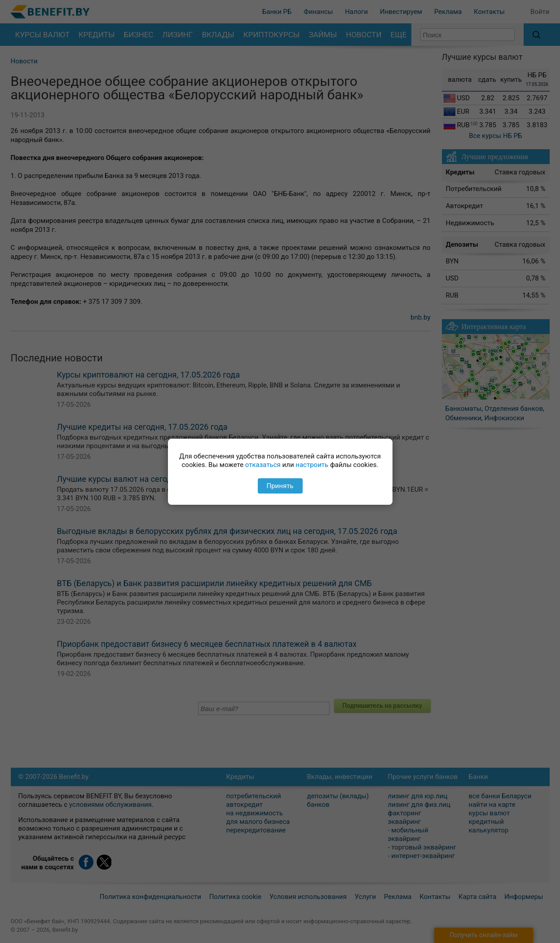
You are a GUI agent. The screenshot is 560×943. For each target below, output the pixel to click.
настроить (312, 465)
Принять (280, 486)
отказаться (263, 465)
